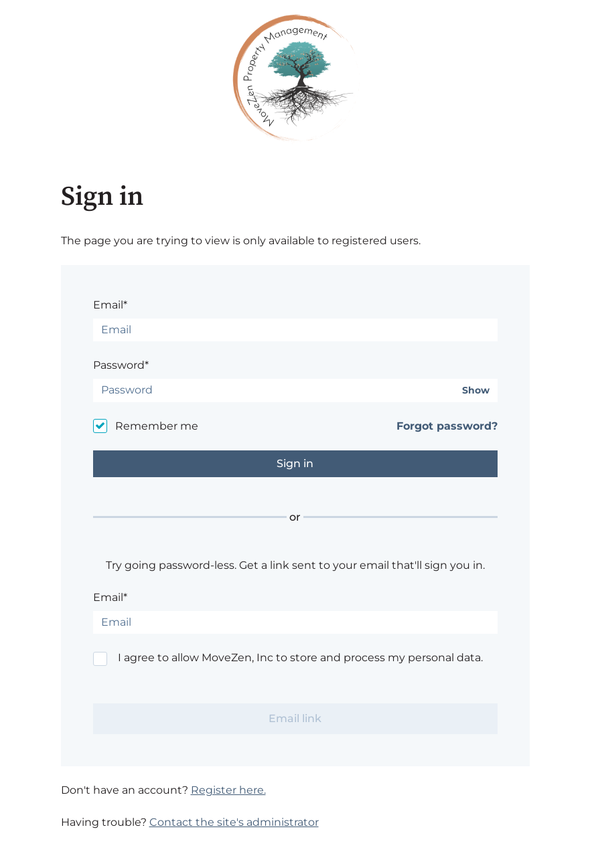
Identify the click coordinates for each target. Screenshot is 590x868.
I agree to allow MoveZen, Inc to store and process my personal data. (300, 658)
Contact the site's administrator (234, 822)
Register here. (228, 790)
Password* (121, 365)
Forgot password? (447, 426)
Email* (110, 305)
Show (476, 390)
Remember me (157, 426)
